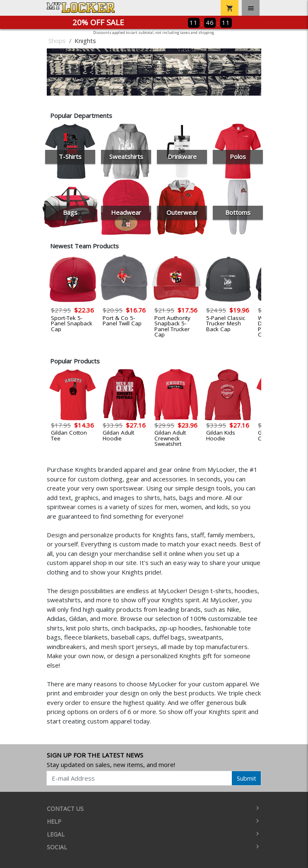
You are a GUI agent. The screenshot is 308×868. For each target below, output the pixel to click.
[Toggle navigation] (251, 8)
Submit (247, 778)
